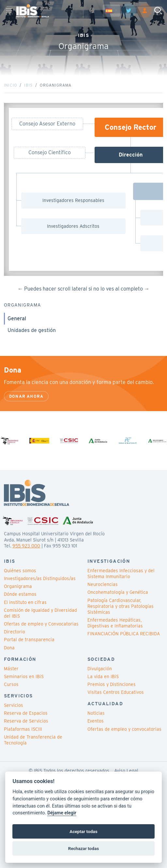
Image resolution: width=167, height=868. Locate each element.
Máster (11, 669)
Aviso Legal (126, 771)
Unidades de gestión (32, 330)
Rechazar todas (83, 848)
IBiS (28, 85)
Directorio (15, 632)
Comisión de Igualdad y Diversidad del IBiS (40, 613)
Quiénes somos (20, 571)
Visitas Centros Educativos (116, 692)
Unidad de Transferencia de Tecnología (33, 740)
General (17, 318)
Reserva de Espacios (26, 713)
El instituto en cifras (25, 602)
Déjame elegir (62, 813)
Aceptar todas (83, 831)
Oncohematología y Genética (118, 592)
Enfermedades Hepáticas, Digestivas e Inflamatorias (115, 623)
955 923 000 (26, 546)
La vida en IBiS (103, 676)
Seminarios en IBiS (24, 676)
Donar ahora (26, 396)
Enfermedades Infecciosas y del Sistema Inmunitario (121, 574)
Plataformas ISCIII (23, 729)
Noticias (96, 713)
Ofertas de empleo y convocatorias (124, 729)
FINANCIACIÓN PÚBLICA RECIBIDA (124, 634)
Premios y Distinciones (112, 684)
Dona (9, 648)
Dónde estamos (20, 594)
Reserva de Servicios (26, 721)
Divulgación (100, 669)
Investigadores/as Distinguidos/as (40, 578)
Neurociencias (103, 584)
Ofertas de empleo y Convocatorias (41, 624)
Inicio (10, 85)
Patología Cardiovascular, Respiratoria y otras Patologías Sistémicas (121, 606)
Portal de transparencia (29, 640)
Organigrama (18, 586)
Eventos (96, 721)
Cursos (11, 684)
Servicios (14, 705)
